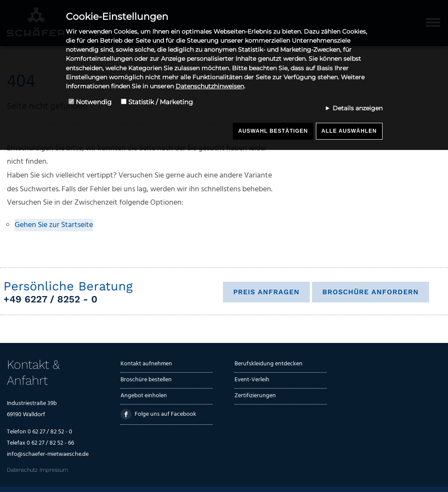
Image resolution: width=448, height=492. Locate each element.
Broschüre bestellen (146, 380)
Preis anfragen (266, 292)
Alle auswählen (349, 131)
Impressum (54, 470)
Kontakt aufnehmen (146, 364)
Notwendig (94, 102)
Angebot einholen (144, 396)
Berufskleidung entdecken (269, 364)
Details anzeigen (358, 108)
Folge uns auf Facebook (158, 414)
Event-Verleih (252, 380)
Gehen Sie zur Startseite (54, 225)
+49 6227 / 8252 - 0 (50, 299)
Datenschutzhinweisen (210, 86)
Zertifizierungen (255, 396)
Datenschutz (22, 470)
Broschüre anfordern (371, 292)
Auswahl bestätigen (273, 131)
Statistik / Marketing (161, 102)
